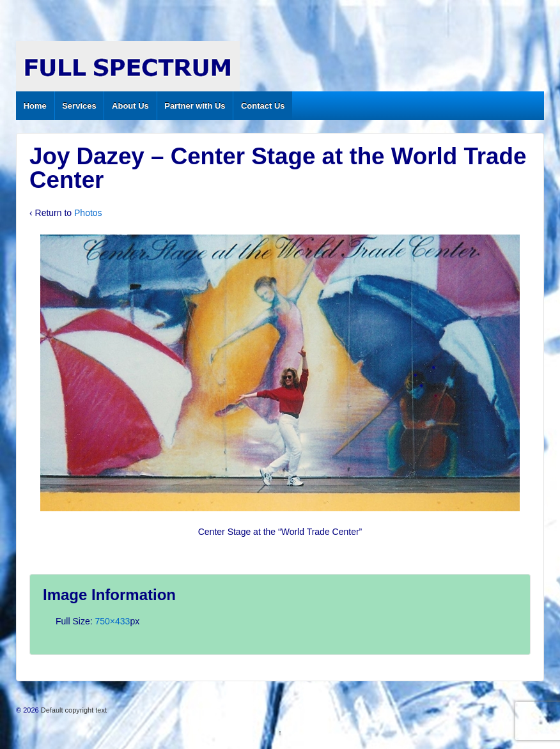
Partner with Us (195, 106)
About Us (130, 106)
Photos (88, 213)
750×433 (112, 621)
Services (79, 106)
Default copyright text (73, 710)
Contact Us (263, 106)
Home (35, 106)
